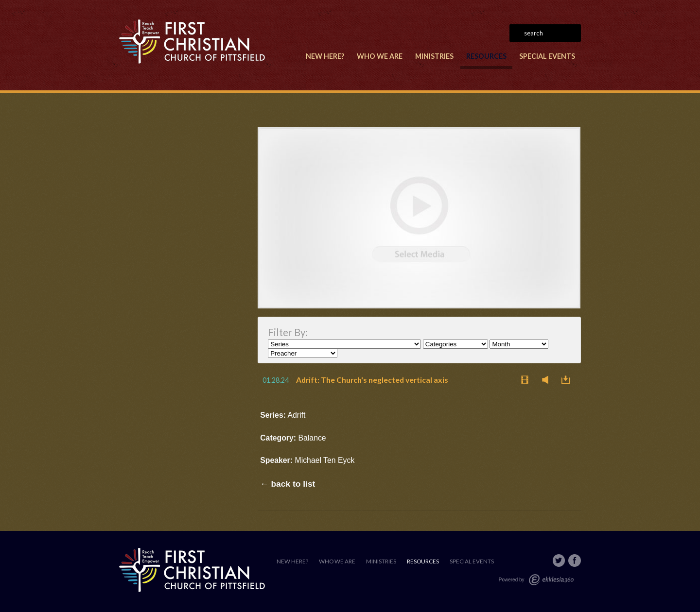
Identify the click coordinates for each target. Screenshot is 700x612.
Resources (486, 56)
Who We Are (380, 56)
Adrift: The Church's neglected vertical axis (372, 380)
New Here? (325, 56)
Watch (527, 380)
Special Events (547, 56)
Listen (548, 380)
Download (568, 380)
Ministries (434, 56)
